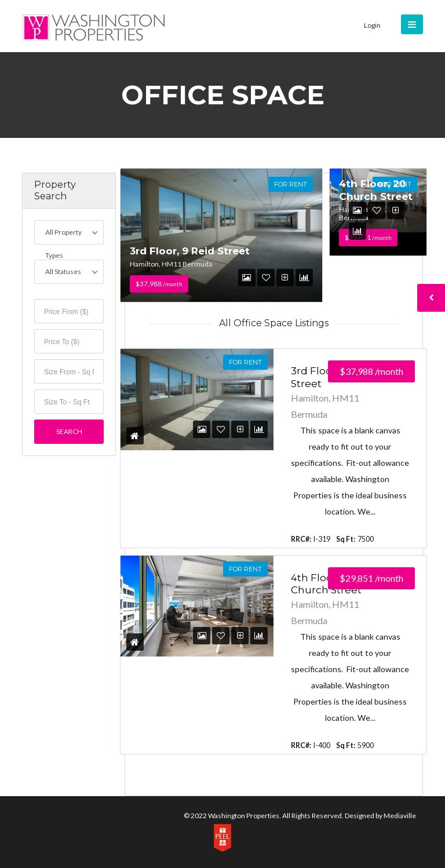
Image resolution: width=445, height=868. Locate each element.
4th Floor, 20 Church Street (376, 190)
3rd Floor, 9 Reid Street (190, 251)
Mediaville (400, 816)
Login (372, 25)
